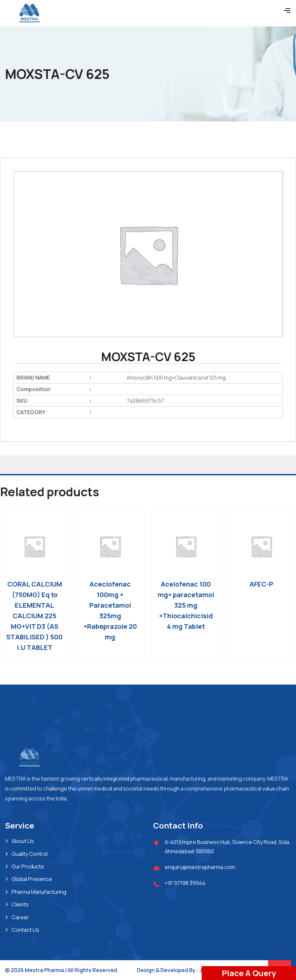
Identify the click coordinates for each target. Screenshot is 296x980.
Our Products (28, 866)
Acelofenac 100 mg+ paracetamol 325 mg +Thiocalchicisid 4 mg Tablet (186, 605)
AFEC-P (261, 584)
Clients (20, 904)
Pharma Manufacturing (39, 892)
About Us (23, 841)
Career (20, 917)
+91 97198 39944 (185, 883)
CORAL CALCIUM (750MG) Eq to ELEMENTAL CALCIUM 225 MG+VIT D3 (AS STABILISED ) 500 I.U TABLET (34, 616)
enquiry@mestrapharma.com (200, 867)
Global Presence (32, 879)
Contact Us (25, 930)
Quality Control (30, 854)
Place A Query (249, 973)
